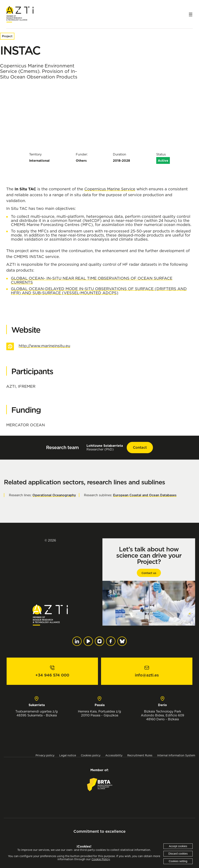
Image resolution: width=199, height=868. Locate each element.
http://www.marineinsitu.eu (44, 346)
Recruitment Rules (140, 755)
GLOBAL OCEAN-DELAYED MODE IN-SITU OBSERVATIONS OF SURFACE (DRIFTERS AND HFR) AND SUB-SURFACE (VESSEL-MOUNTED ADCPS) (99, 291)
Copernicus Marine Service (110, 189)
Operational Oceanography (54, 495)
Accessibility (114, 755)
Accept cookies (178, 846)
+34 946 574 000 (52, 675)
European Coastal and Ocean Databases (145, 495)
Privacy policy (45, 755)
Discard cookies (178, 854)
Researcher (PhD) (105, 448)
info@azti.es (147, 675)
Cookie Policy (101, 859)
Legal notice (68, 755)
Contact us (149, 573)
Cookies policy (91, 755)
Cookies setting (178, 861)
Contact (140, 447)
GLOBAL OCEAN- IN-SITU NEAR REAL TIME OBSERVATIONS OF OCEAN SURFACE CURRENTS (92, 280)
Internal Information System (176, 755)
